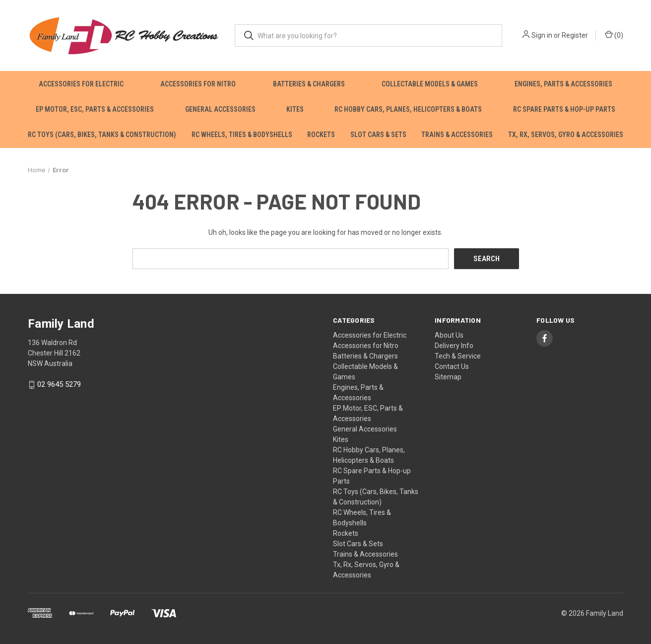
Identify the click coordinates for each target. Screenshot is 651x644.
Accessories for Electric (81, 84)
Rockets (321, 135)
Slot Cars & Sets (378, 135)
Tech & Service (458, 356)
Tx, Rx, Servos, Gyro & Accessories (566, 135)
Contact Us (452, 366)
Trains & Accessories (457, 135)
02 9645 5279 (59, 385)
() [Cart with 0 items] (614, 35)
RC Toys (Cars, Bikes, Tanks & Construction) (102, 135)
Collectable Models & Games (430, 84)
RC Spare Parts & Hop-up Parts (564, 109)
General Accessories (220, 109)
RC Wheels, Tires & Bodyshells (242, 135)
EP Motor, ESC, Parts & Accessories (95, 109)
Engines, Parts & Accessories (563, 84)
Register (575, 35)
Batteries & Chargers (309, 84)
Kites (295, 109)
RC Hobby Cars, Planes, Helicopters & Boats (408, 109)
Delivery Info (454, 346)
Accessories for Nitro (198, 84)
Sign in (542, 35)
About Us (449, 335)
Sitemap (448, 377)
